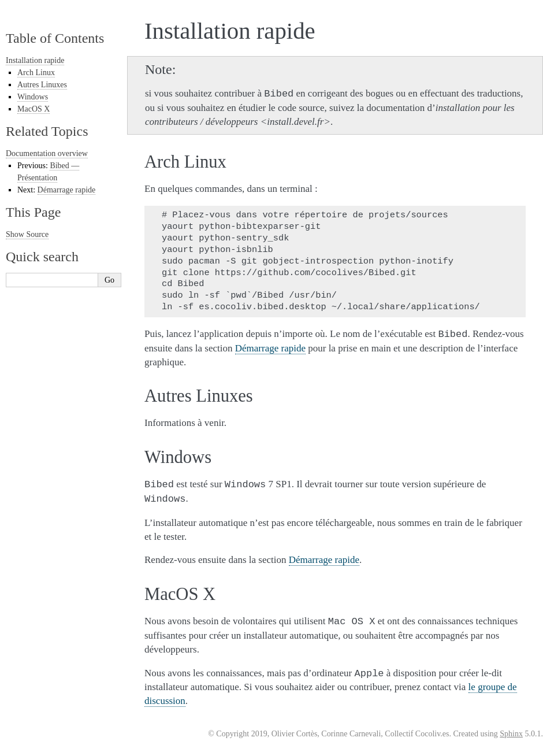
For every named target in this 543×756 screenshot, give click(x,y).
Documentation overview (47, 153)
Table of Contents (55, 38)
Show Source (27, 234)
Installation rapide (35, 60)
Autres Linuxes (42, 85)
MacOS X (34, 109)
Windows (33, 97)
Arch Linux (36, 73)
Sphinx (511, 734)
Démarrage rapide (67, 190)
